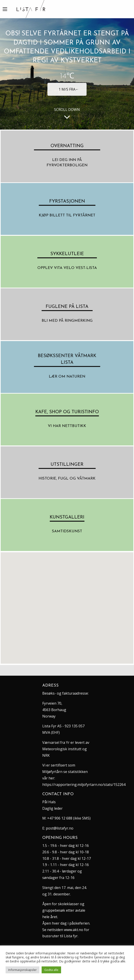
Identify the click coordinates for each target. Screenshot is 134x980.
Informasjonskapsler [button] (22, 970)
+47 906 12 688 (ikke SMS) (69, 818)
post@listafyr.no (60, 828)
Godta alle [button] (51, 970)
